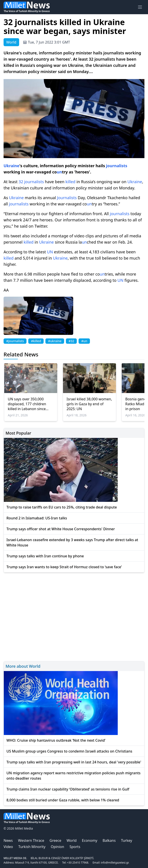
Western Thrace (31, 840)
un (59, 172)
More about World (23, 666)
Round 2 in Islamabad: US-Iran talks (37, 518)
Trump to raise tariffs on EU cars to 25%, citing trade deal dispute (62, 507)
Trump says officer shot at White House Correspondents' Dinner (61, 529)
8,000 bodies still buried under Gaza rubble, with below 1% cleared (63, 800)
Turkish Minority (32, 847)
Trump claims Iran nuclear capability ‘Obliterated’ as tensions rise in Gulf (68, 789)
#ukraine (55, 341)
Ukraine (11, 166)
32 (21, 182)
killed (70, 182)
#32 (71, 341)
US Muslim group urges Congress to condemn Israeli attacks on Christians (69, 751)
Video (8, 847)
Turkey (127, 840)
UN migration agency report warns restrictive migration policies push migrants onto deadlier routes (73, 776)
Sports (75, 847)
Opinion (57, 847)
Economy (90, 840)
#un (84, 341)
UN (50, 252)
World (72, 840)
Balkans (109, 840)
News (8, 840)
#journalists (15, 341)
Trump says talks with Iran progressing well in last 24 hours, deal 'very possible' (74, 762)
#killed (36, 341)
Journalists (67, 198)
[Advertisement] (74, 616)
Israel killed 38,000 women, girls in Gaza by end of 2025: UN (89, 404)
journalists (117, 166)
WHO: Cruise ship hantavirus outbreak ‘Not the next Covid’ (56, 740)
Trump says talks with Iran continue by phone (45, 556)
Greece (56, 840)
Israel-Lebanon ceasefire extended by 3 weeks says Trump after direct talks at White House (72, 542)
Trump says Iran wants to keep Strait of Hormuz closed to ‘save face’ (64, 567)
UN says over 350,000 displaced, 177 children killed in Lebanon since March (27, 404)
